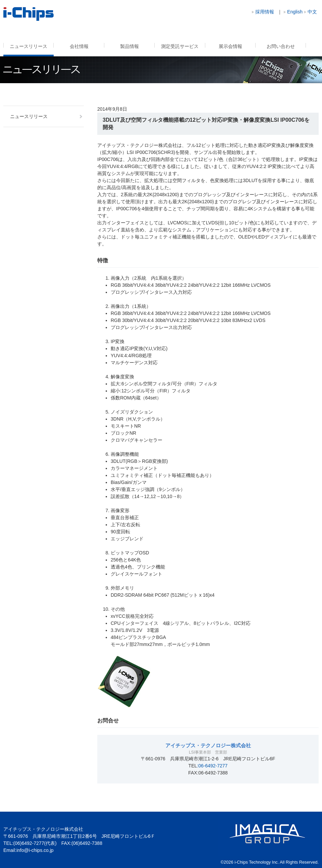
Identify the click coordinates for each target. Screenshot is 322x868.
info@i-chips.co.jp (35, 850)
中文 (312, 12)
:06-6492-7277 (212, 766)
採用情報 (265, 12)
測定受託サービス (180, 46)
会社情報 (79, 46)
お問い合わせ (281, 46)
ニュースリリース (29, 46)
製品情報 (129, 46)
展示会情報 (230, 46)
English (295, 12)
